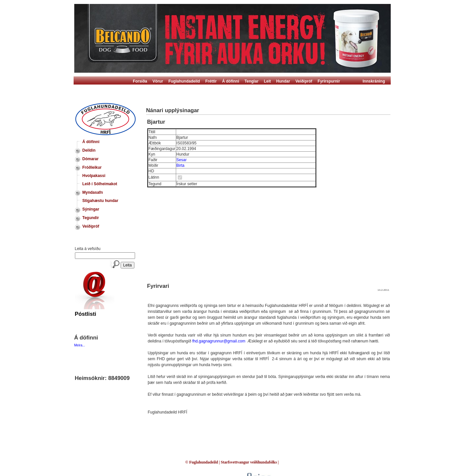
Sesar (182, 160)
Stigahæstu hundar (100, 201)
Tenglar (251, 81)
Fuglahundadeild (184, 81)
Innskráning (374, 81)
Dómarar (91, 159)
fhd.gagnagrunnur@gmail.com (219, 341)
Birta (181, 165)
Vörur (158, 81)
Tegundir (91, 218)
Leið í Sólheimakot (100, 184)
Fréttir (211, 81)
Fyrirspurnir (329, 81)
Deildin (89, 150)
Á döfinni (231, 81)
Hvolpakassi (94, 176)
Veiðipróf (304, 81)
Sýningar (91, 209)
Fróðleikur (92, 167)
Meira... (80, 345)
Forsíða (140, 81)
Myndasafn (93, 192)
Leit (267, 81)
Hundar (283, 81)
